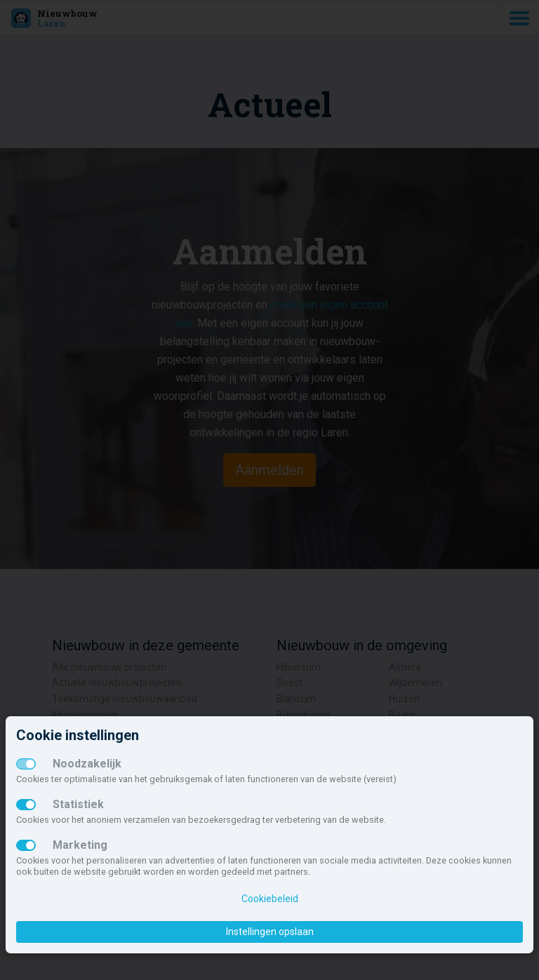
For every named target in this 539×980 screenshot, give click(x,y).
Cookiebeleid (270, 899)
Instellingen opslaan (270, 932)
